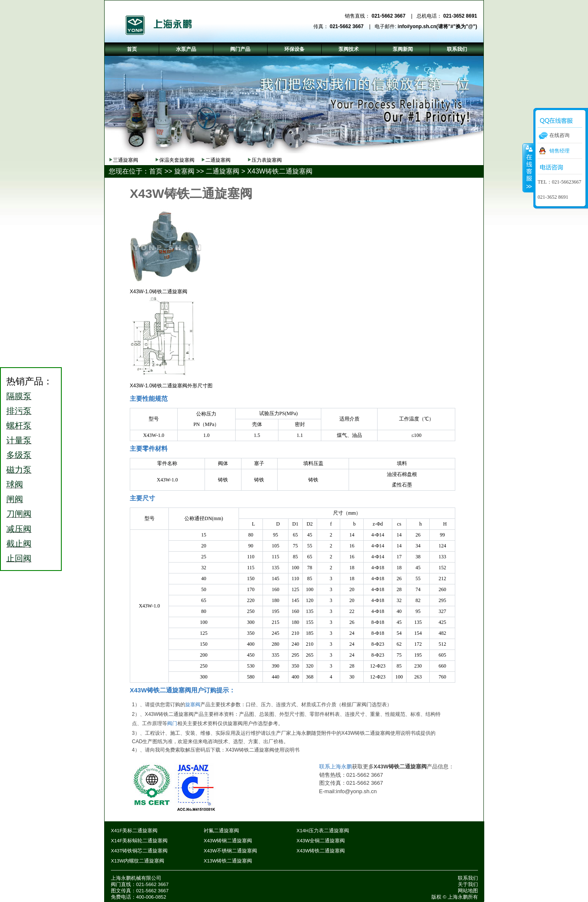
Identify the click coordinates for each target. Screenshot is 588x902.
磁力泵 (19, 470)
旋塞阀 (184, 171)
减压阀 (19, 529)
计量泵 (19, 440)
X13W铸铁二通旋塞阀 (228, 861)
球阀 (15, 484)
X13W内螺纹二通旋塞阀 (138, 861)
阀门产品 (240, 49)
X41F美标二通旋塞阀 (134, 831)
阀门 (172, 723)
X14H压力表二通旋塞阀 (323, 831)
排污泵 (19, 411)
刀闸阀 (19, 514)
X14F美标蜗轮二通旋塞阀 (139, 841)
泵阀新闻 (403, 49)
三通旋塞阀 (126, 160)
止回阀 (19, 558)
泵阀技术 (349, 49)
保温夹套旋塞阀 (177, 160)
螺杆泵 (19, 426)
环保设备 (294, 49)
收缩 (528, 168)
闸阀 (15, 499)
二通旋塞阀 (218, 160)
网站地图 (468, 891)
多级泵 (19, 455)
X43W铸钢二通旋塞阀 (228, 841)
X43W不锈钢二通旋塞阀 (230, 851)
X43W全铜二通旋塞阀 (321, 841)
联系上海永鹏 (336, 767)
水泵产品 (186, 49)
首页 (156, 171)
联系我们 (468, 878)
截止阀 (19, 544)
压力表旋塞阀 (267, 160)
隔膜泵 (19, 396)
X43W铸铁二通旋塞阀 (280, 171)
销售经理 (559, 151)
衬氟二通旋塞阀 (221, 831)
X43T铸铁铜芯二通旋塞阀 (139, 851)
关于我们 (468, 884)
